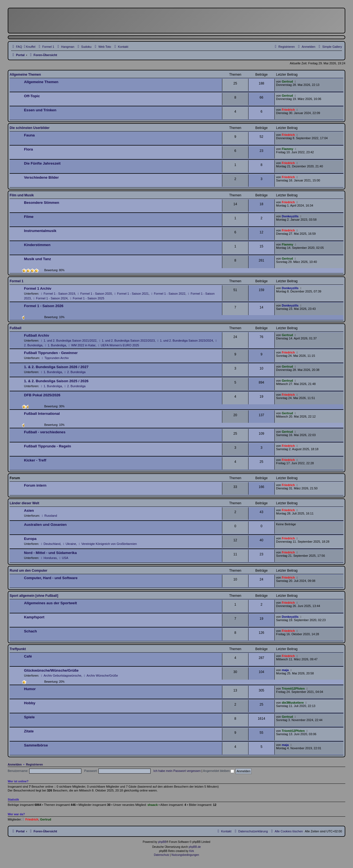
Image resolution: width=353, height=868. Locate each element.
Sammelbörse (36, 745)
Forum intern (35, 485)
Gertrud (287, 81)
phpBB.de (195, 847)
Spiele (29, 717)
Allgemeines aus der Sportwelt (50, 603)
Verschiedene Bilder (41, 177)
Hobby (30, 703)
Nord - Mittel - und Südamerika (50, 553)
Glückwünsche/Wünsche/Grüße (51, 670)
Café (28, 656)
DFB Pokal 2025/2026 (42, 395)
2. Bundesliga (75, 372)
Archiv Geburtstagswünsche (61, 676)
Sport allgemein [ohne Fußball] (34, 596)
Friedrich (288, 110)
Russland (49, 516)
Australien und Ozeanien (45, 525)
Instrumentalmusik (40, 231)
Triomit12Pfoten (293, 688)
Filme (29, 217)
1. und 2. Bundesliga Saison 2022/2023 (126, 341)
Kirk (192, 851)
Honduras (48, 558)
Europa (30, 539)
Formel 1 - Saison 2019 (58, 294)
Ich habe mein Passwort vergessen (177, 771)
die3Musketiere (293, 703)
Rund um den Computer (29, 571)
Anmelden (15, 764)
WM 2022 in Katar (81, 345)
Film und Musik (22, 195)
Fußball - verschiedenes (45, 432)
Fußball (16, 328)
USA (63, 558)
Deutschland (50, 544)
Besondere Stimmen (42, 203)
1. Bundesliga (55, 345)
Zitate (29, 731)
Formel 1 (17, 281)
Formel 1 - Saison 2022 (168, 294)
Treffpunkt (18, 649)
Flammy (288, 149)
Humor (30, 689)
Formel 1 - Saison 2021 (131, 294)
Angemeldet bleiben (219, 771)
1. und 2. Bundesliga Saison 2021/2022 (68, 341)
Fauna (29, 135)
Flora (28, 149)
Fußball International (42, 414)
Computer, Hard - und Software (51, 578)
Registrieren (34, 764)
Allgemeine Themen (25, 75)
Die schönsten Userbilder (30, 128)
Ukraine (69, 544)
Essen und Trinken (40, 110)
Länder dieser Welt (24, 503)
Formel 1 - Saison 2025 (87, 298)
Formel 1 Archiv (38, 288)
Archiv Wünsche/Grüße (101, 676)
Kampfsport (34, 617)
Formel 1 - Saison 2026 (44, 306)
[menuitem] (330, 47)
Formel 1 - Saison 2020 (94, 294)
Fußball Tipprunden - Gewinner (51, 353)
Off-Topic (32, 96)
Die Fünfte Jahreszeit (42, 163)
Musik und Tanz (38, 259)
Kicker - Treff (35, 460)
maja (285, 670)
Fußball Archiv (37, 335)
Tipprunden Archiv (55, 358)
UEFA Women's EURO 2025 (118, 345)
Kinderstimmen (37, 245)
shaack (153, 805)
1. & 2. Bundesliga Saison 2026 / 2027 (56, 367)
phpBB (162, 842)
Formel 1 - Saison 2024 (50, 298)
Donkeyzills (290, 216)
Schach (30, 631)
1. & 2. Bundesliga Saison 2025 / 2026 (56, 381)
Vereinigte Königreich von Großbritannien (107, 544)
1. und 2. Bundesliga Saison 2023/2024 (185, 341)
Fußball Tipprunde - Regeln (47, 446)
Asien (29, 510)
